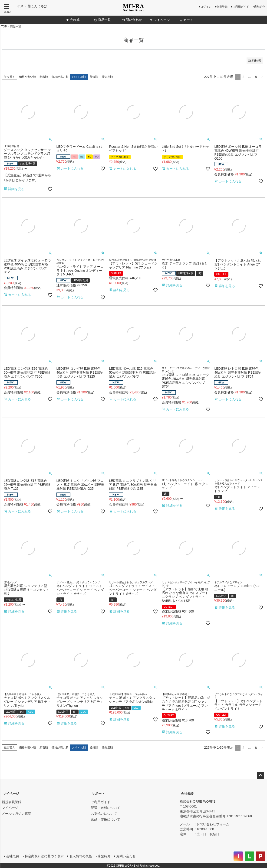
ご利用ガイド (241, 7)
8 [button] (256, 77)
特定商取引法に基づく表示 (44, 856)
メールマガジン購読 (16, 814)
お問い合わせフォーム (213, 824)
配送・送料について (105, 808)
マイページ (160, 20)
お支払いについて (104, 814)
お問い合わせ (125, 856)
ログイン (206, 7)
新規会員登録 (12, 802)
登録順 (94, 77)
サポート (98, 794)
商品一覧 (102, 20)
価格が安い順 (27, 77)
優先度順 (107, 77)
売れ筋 (73, 20)
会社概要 (187, 794)
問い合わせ (132, 20)
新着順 (44, 77)
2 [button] (243, 77)
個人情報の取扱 (80, 856)
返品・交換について (105, 819)
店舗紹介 (260, 7)
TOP (4, 27)
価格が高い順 (60, 77)
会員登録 (222, 7)
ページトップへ (260, 775)
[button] (262, 77)
